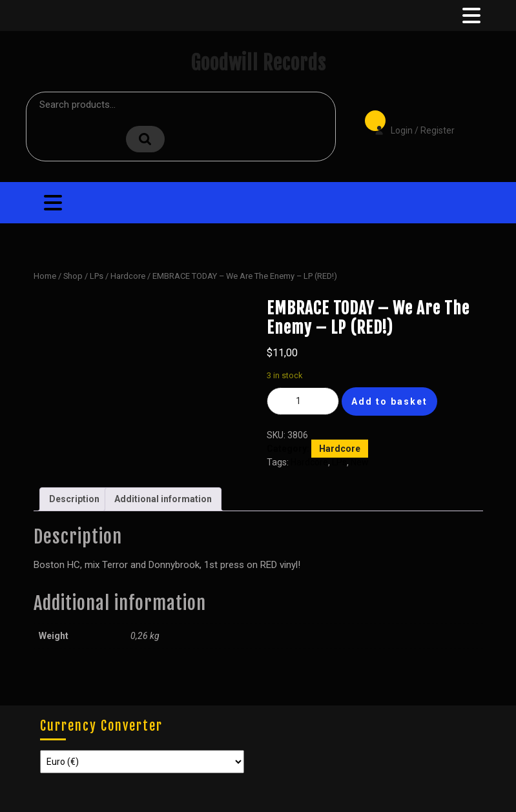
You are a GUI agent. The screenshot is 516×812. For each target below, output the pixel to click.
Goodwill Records (258, 63)
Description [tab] (74, 499)
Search (145, 139)
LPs (97, 276)
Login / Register (408, 121)
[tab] (470, 15)
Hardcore (128, 276)
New (360, 462)
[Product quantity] (303, 401)
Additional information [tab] (163, 499)
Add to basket (389, 401)
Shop (73, 276)
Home (45, 276)
